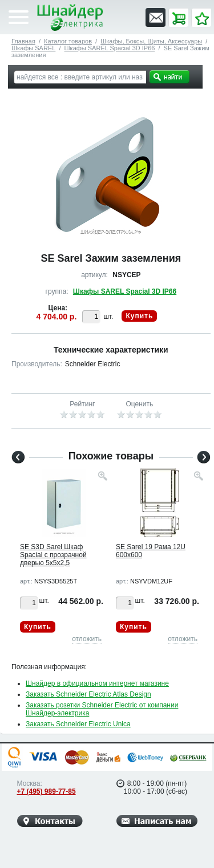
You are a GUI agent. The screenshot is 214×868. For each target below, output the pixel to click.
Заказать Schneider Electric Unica (78, 724)
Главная (23, 41)
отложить (87, 639)
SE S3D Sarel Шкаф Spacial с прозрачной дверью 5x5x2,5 (53, 555)
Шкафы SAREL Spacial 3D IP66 (110, 48)
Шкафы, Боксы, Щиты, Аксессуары (151, 41)
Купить (139, 316)
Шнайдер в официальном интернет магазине (97, 683)
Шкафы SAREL (33, 48)
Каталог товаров (68, 41)
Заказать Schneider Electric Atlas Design (88, 694)
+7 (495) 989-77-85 (47, 791)
